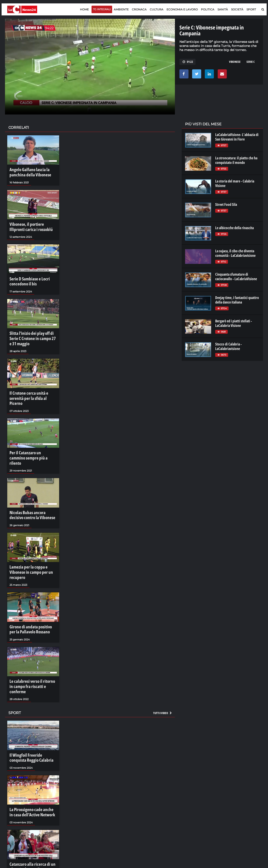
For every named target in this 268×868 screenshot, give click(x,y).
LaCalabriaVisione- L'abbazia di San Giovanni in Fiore (237, 137)
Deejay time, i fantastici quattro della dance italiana (237, 300)
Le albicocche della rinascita (234, 228)
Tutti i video (163, 664)
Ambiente (121, 9)
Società (237, 9)
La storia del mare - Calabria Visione (235, 183)
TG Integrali (102, 9)
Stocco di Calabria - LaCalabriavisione (228, 346)
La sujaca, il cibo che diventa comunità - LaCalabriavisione (235, 253)
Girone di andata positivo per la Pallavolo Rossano (31, 589)
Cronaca (139, 9)
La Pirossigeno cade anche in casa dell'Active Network (33, 760)
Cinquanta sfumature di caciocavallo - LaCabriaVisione (236, 277)
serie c (251, 62)
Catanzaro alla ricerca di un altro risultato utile (32, 812)
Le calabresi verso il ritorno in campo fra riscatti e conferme (30, 642)
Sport (251, 9)
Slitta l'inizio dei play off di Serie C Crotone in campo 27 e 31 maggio (33, 328)
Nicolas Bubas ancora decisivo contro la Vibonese (30, 485)
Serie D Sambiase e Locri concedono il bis (26, 276)
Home (84, 9)
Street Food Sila (226, 204)
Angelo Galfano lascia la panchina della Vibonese (33, 172)
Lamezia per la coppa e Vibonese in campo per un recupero (32, 537)
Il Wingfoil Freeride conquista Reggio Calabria (30, 708)
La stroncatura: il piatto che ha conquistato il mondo (236, 160)
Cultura (157, 9)
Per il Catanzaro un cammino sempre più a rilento (29, 433)
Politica (208, 9)
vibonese (235, 62)
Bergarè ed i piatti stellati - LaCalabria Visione (234, 323)
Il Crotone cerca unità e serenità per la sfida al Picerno (31, 381)
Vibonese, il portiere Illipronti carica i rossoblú (30, 224)
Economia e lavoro (182, 9)
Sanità (223, 9)
